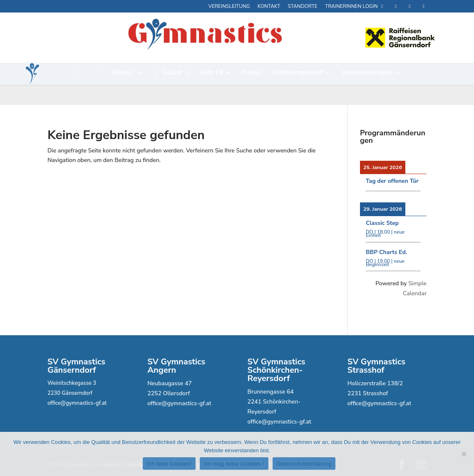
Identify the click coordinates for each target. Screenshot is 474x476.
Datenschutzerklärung (304, 464)
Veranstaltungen (367, 73)
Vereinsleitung (229, 7)
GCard (167, 73)
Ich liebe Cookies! (169, 464)
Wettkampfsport (298, 73)
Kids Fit (212, 73)
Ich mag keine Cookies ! (234, 464)
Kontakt (269, 7)
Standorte (303, 7)
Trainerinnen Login (355, 7)
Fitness (123, 73)
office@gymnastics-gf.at (77, 403)
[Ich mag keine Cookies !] (464, 454)
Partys (252, 73)
